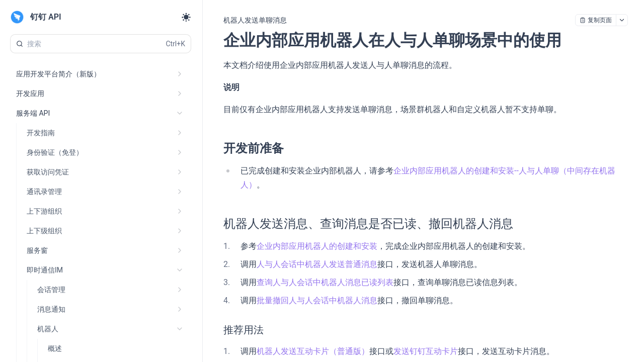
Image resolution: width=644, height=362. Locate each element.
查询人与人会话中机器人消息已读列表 (325, 282)
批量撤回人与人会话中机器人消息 (317, 300)
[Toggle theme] (186, 17)
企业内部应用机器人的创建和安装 (317, 246)
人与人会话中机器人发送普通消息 (317, 264)
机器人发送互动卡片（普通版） (313, 351)
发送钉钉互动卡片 (426, 351)
